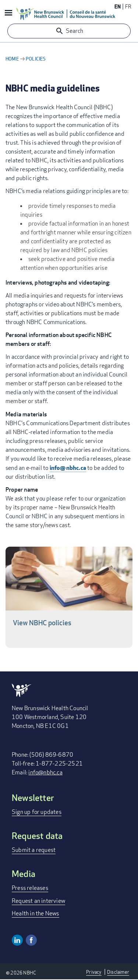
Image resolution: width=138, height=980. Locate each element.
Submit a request (34, 850)
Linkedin (17, 940)
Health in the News (36, 913)
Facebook (31, 940)
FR (128, 6)
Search (75, 31)
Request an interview (38, 901)
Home (12, 59)
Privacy (94, 972)
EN (118, 6)
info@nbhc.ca (68, 467)
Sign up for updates (37, 812)
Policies (36, 59)
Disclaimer (118, 972)
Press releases (30, 888)
